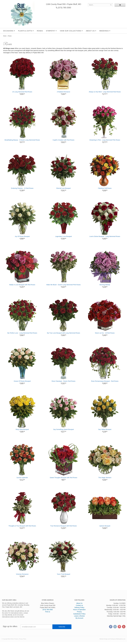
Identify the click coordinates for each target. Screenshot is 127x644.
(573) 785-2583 (63, 8)
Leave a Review (79, 616)
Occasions (8, 31)
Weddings (104, 31)
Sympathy (51, 31)
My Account (79, 618)
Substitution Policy (79, 614)
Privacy (79, 612)
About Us (90, 31)
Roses (40, 31)
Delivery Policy (79, 607)
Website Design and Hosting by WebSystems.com (112, 639)
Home (5, 36)
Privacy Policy (23, 639)
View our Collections (71, 31)
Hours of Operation (79, 610)
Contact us (79, 605)
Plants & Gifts (25, 31)
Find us (48, 612)
